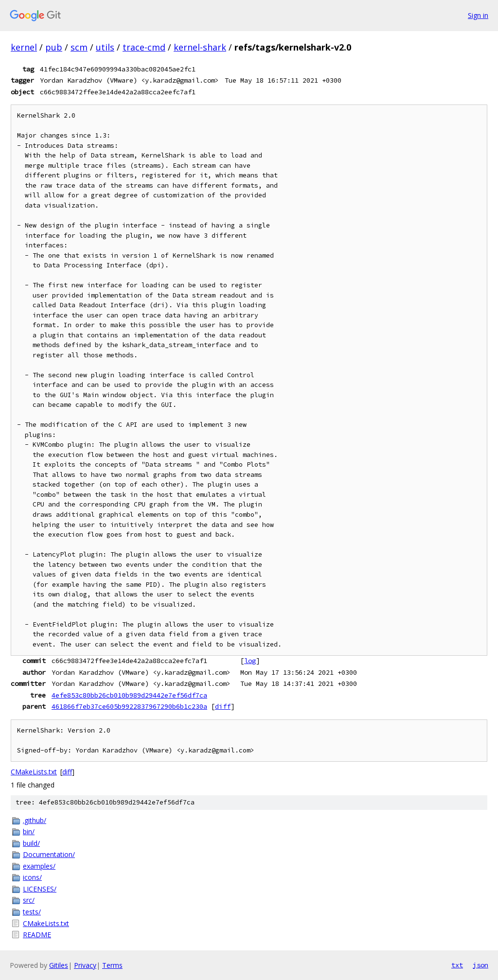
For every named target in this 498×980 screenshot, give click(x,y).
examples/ (39, 866)
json (480, 965)
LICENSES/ (40, 889)
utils (105, 47)
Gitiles (59, 965)
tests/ (32, 912)
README (37, 935)
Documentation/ (49, 854)
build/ (31, 843)
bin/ (29, 831)
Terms (112, 965)
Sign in (478, 15)
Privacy (85, 965)
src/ (29, 900)
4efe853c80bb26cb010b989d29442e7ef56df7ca (129, 695)
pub (54, 47)
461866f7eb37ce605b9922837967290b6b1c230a (129, 706)
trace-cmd (144, 47)
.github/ (35, 820)
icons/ (32, 877)
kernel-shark (200, 47)
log (250, 661)
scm (79, 47)
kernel (24, 47)
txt (457, 965)
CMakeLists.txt (34, 772)
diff (223, 706)
